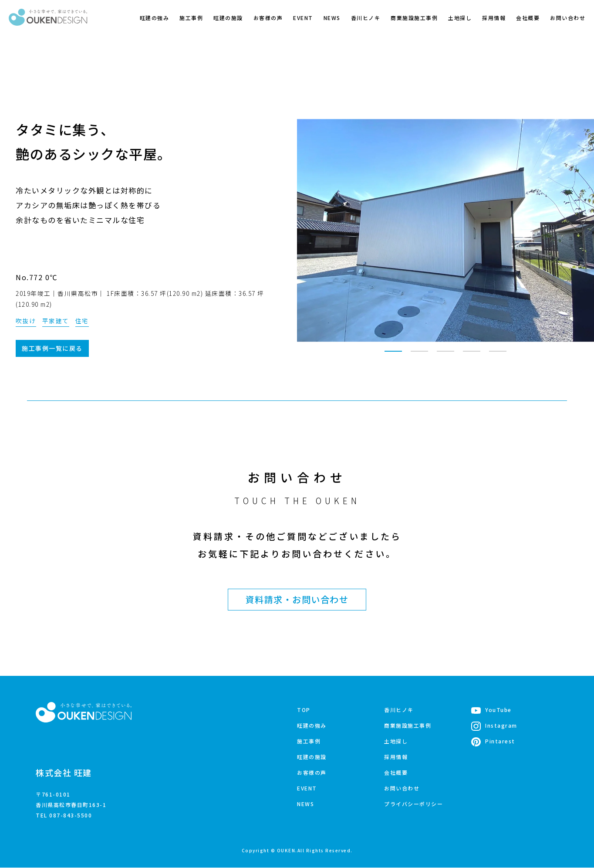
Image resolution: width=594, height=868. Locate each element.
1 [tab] (393, 355)
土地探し (460, 18)
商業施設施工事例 (414, 18)
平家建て (56, 321)
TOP (304, 710)
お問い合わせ (568, 18)
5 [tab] (498, 355)
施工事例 (191, 18)
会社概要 (528, 18)
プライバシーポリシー (413, 804)
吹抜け (26, 321)
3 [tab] (445, 355)
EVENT (303, 18)
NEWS (332, 18)
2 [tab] (419, 355)
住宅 (82, 321)
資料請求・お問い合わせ (297, 600)
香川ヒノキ (366, 18)
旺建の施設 (228, 18)
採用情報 (494, 18)
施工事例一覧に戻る (52, 349)
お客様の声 (268, 18)
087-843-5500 (71, 815)
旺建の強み (155, 18)
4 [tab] (472, 355)
